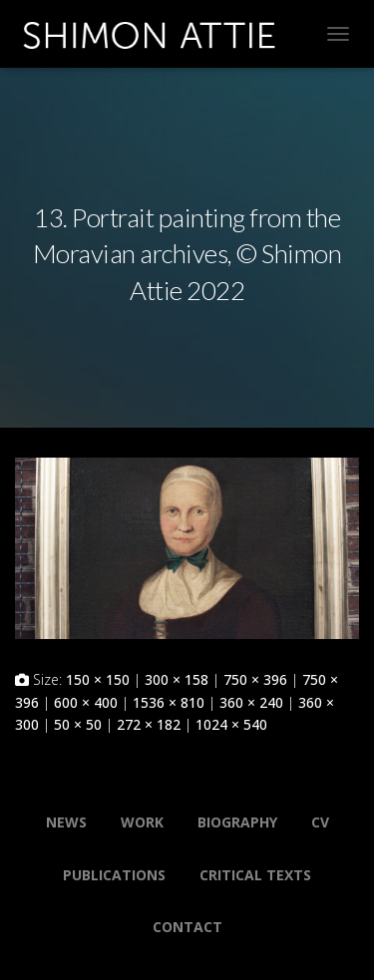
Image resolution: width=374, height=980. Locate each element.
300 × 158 (177, 679)
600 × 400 (86, 702)
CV (320, 822)
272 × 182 (149, 724)
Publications (114, 875)
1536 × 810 (169, 702)
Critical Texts (255, 875)
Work (142, 822)
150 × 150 (98, 679)
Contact (187, 927)
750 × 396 (255, 679)
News (66, 822)
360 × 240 (251, 702)
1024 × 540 (231, 724)
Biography (237, 822)
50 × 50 (78, 724)
